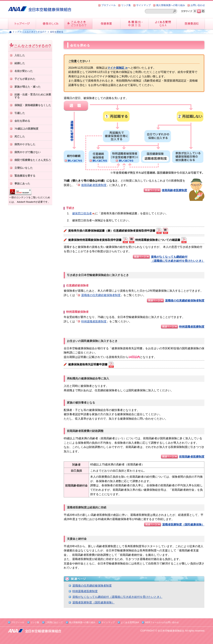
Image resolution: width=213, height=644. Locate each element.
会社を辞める (22, 121)
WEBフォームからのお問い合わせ (162, 622)
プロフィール (109, 5)
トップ (16, 32)
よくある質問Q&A (130, 622)
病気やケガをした (25, 144)
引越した (20, 113)
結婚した (20, 63)
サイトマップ (143, 5)
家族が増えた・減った (28, 87)
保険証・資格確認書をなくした (33, 105)
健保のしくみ (50, 24)
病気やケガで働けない (28, 152)
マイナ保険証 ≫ (118, 68)
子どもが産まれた (25, 79)
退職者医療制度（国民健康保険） (183, 524)
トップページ (22, 24)
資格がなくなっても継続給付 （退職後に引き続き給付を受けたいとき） (178, 259)
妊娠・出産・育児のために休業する (33, 96)
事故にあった (22, 183)
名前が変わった (24, 71)
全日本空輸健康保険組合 (40, 7)
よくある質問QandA (163, 24)
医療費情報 (191, 24)
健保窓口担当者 (82, 213)
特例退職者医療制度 (94, 321)
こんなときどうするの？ (78, 24)
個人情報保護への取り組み (171, 5)
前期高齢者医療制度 (192, 457)
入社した (20, 55)
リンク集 (126, 5)
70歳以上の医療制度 (26, 129)
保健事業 (106, 24)
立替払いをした (24, 168)
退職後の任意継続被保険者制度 (101, 295)
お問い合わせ (198, 5)
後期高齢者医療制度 (94, 185)
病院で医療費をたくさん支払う (33, 160)
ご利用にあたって (54, 622)
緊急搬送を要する (25, 176)
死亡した (20, 136)
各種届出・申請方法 (135, 24)
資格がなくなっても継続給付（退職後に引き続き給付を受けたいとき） (117, 597)
